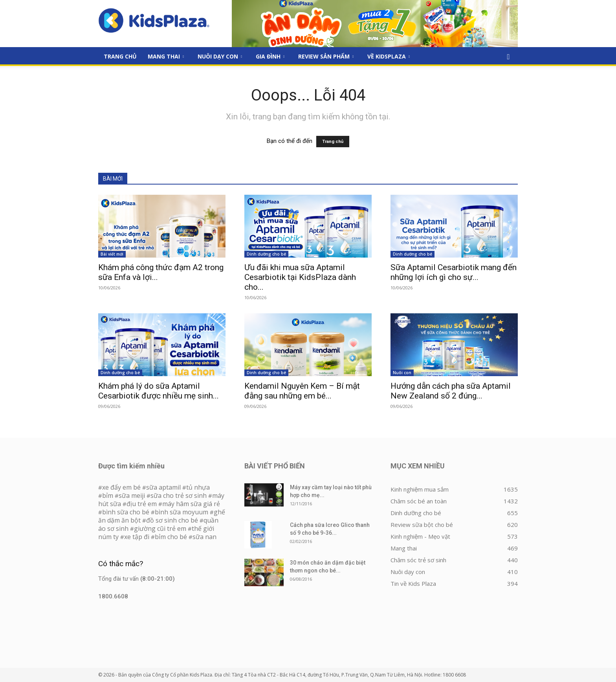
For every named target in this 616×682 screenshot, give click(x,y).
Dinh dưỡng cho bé (266, 254)
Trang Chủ (120, 56)
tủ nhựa (198, 487)
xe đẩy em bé (122, 487)
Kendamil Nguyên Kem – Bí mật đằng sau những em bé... (302, 391)
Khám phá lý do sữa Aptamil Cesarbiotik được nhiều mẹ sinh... (159, 391)
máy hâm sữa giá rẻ (191, 504)
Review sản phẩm (326, 56)
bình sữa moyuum (181, 512)
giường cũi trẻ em (160, 528)
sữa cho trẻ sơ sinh (179, 496)
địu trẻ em (142, 504)
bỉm (108, 496)
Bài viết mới (112, 254)
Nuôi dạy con (220, 56)
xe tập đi (137, 537)
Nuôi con (402, 373)
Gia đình (270, 56)
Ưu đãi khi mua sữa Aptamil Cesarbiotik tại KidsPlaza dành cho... (300, 277)
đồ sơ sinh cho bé (172, 520)
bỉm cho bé (171, 537)
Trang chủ (333, 142)
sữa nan (204, 537)
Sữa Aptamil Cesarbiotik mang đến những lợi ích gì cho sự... (454, 272)
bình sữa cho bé (126, 512)
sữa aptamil (163, 487)
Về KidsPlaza (389, 56)
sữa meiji (132, 496)
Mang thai (166, 56)
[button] (508, 57)
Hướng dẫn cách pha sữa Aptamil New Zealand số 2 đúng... (451, 391)
